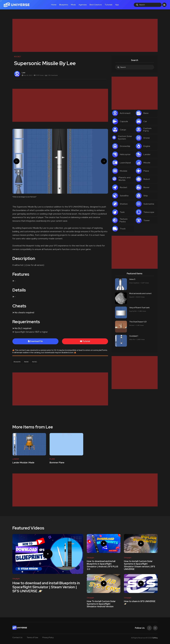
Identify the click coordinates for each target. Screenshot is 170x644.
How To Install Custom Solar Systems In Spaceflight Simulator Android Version (101, 604)
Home (54, 5)
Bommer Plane (57, 463)
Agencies (83, 5)
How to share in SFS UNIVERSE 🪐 (140, 603)
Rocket (26, 362)
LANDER (16, 459)
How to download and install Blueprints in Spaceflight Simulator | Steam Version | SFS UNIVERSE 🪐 (46, 587)
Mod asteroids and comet (140, 294)
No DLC (35, 362)
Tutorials (109, 5)
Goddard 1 (134, 336)
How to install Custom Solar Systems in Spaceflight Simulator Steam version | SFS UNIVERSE (139, 565)
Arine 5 (132, 279)
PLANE (52, 459)
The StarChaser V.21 (138, 322)
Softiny (155, 638)
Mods (73, 5)
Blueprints (64, 5)
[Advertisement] (83, 35)
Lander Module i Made (23, 463)
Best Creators (96, 5)
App (117, 5)
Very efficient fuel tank (139, 308)
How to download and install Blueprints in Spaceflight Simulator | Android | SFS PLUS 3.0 (102, 565)
